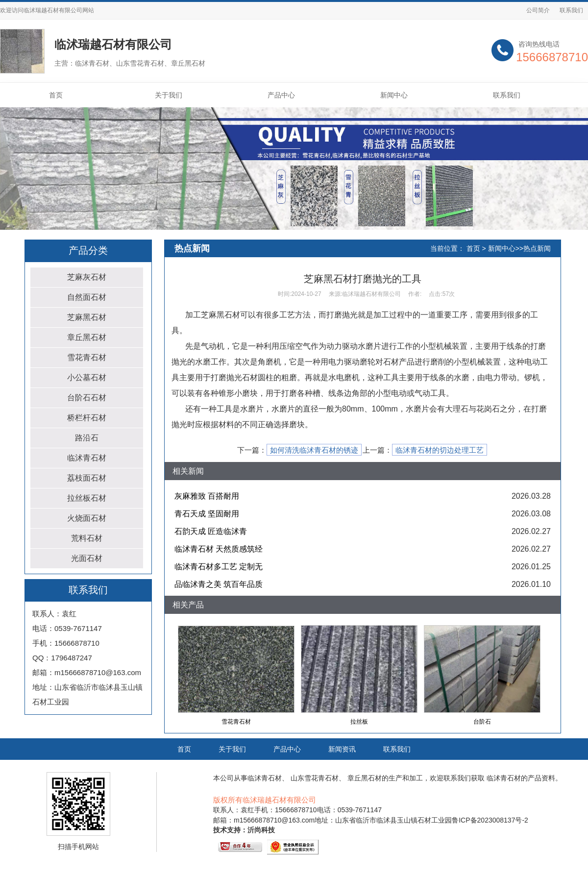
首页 (56, 95)
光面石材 (87, 558)
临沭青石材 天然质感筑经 (219, 549)
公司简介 (538, 10)
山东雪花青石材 (315, 778)
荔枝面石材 (87, 478)
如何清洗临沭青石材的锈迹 (314, 450)
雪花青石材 (87, 357)
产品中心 (281, 95)
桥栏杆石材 (87, 418)
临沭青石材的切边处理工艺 (440, 450)
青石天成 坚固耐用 (207, 514)
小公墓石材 (87, 377)
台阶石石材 (87, 398)
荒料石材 (87, 538)
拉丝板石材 (87, 498)
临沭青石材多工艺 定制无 (219, 567)
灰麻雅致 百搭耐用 (207, 496)
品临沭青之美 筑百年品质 (219, 584)
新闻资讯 (342, 749)
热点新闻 (537, 248)
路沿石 (87, 438)
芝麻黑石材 (87, 317)
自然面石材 (87, 297)
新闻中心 (394, 95)
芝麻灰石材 (87, 277)
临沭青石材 (87, 458)
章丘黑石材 (87, 337)
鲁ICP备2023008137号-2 (490, 820)
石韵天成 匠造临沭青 (211, 531)
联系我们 (571, 10)
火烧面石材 (87, 518)
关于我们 (169, 95)
